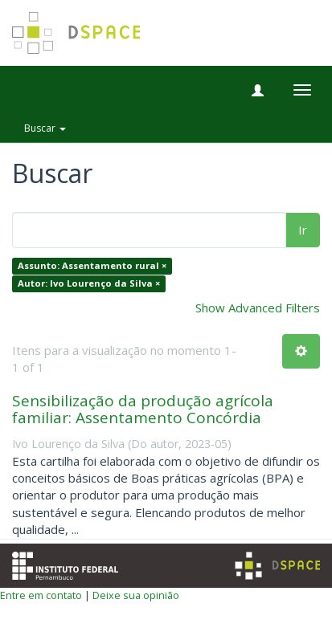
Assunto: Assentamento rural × (92, 266)
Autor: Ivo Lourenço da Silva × (89, 283)
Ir (303, 230)
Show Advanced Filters (258, 308)
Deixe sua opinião (136, 595)
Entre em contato (41, 595)
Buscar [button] (45, 128)
